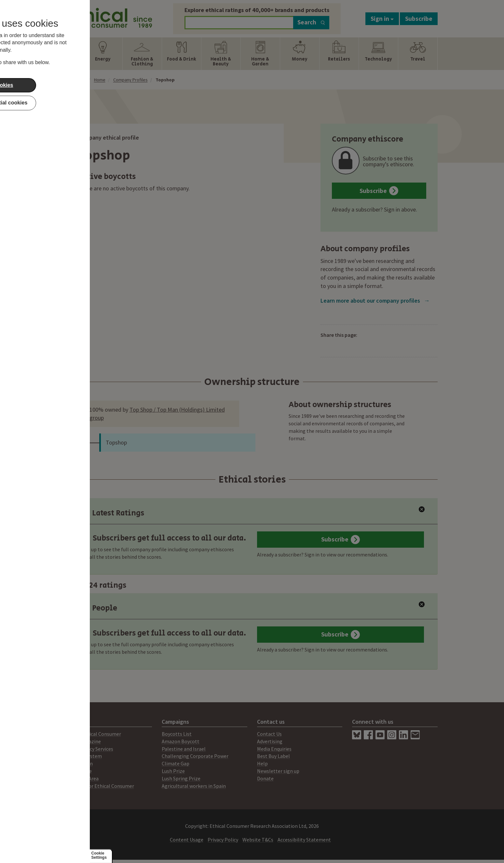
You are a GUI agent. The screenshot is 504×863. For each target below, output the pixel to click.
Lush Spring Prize (181, 778)
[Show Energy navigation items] (103, 54)
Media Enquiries (274, 749)
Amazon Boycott (181, 741)
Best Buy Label (273, 756)
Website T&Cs (258, 840)
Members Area (83, 778)
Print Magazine (84, 741)
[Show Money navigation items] (300, 54)
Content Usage (187, 840)
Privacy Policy (223, 840)
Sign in (382, 19)
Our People (79, 771)
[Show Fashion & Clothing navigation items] (142, 54)
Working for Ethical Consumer (100, 786)
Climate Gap (176, 763)
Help (262, 763)
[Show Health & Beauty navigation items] (221, 54)
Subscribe (419, 19)
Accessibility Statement (304, 840)
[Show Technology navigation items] (378, 54)
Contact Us (269, 734)
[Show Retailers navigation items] (339, 54)
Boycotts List (177, 734)
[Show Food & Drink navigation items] (182, 54)
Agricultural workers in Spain (194, 786)
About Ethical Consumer (94, 734)
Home (100, 80)
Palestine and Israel (184, 749)
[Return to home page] (109, 17)
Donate (265, 778)
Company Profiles (130, 80)
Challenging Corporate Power (195, 756)
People (98, 608)
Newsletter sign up (278, 771)
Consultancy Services (90, 749)
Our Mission (80, 763)
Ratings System (84, 756)
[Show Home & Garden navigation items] (260, 54)
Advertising (270, 741)
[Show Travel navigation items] (418, 54)
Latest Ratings (112, 513)
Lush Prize (173, 771)
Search (311, 22)
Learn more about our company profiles (375, 301)
